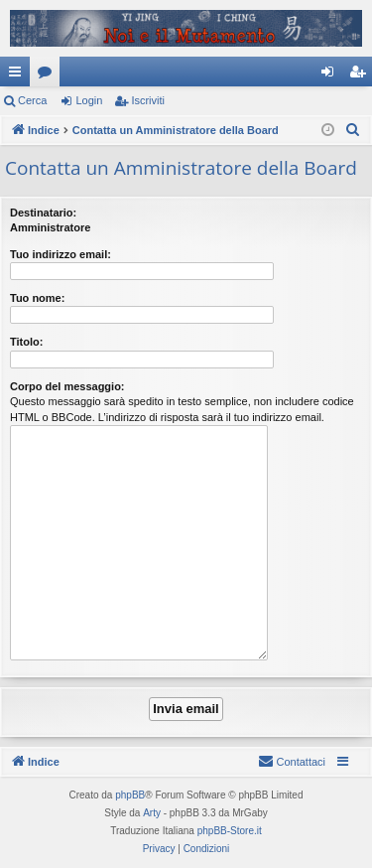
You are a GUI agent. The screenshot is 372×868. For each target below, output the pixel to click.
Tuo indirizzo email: (61, 254)
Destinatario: (43, 213)
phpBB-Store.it (230, 831)
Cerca (32, 100)
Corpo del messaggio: (67, 386)
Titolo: (26, 342)
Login (89, 100)
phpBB (130, 795)
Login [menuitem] (332, 75)
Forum (49, 75)
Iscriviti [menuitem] (362, 75)
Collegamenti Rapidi (19, 75)
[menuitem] (353, 130)
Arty (152, 813)
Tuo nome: (37, 298)
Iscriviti (148, 100)
